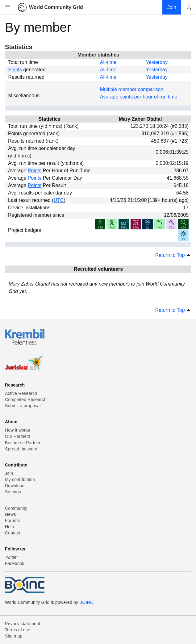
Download (15, 486)
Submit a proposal (23, 406)
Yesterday (157, 62)
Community (16, 508)
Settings (13, 492)
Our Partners (18, 436)
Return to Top (173, 255)
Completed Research (26, 399)
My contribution (20, 479)
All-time (108, 62)
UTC (59, 200)
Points (15, 70)
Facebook (15, 563)
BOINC (86, 602)
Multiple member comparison (132, 89)
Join (9, 473)
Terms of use (18, 630)
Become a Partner (23, 443)
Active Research (21, 393)
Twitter (11, 557)
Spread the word (21, 449)
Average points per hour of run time (139, 97)
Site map (14, 636)
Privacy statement (23, 624)
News (10, 514)
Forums (12, 521)
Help (9, 527)
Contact (13, 533)
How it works (17, 430)
